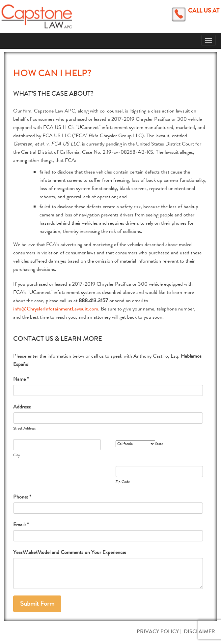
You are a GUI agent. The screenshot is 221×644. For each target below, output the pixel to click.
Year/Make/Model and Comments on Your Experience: (70, 552)
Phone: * (22, 497)
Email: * (21, 524)
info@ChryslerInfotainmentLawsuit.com (56, 309)
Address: (22, 407)
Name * (21, 379)
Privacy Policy (158, 631)
